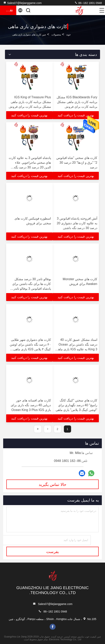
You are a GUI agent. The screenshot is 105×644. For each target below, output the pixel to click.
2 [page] (58, 429)
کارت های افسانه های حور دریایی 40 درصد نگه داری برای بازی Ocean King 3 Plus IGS (31, 405)
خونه (68, 35)
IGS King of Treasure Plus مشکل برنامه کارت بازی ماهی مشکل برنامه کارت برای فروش (30, 102)
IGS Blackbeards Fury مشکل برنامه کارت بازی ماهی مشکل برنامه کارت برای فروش (77, 102)
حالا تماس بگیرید (52, 484)
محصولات (56, 35)
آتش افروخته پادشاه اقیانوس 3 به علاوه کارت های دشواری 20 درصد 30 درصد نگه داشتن (77, 223)
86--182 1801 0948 (88, 3)
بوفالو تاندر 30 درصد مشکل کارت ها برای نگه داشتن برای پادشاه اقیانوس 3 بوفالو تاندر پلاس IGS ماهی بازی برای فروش (32, 289)
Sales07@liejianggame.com (22, 3)
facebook (53, 627)
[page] (48, 429)
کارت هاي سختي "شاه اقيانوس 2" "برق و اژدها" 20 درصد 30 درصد (77, 163)
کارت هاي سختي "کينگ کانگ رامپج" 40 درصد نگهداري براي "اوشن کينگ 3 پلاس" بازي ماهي (77, 405)
